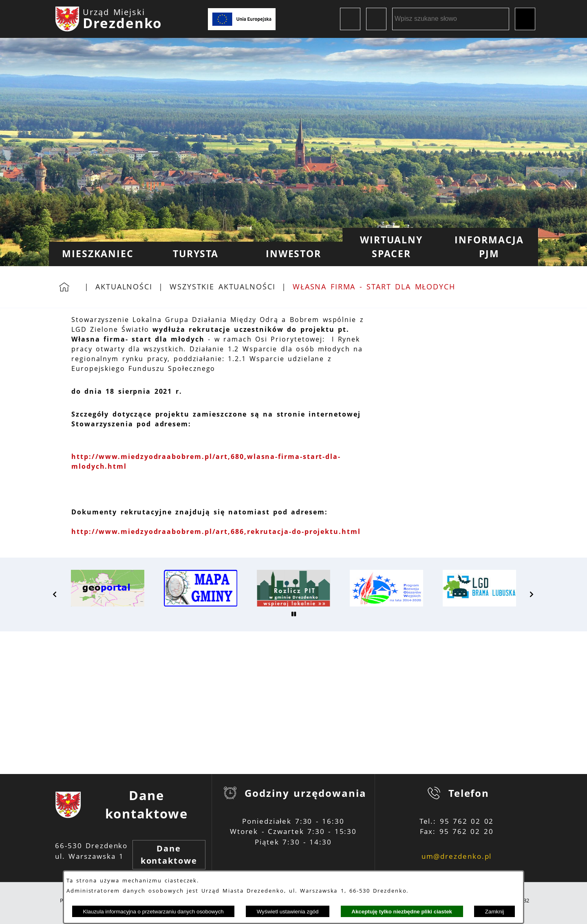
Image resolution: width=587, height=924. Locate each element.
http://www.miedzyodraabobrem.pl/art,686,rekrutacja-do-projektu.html (216, 531)
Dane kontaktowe (169, 855)
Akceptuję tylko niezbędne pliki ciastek (402, 912)
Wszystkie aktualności (223, 287)
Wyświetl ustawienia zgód (288, 912)
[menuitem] (98, 254)
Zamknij (495, 912)
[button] (55, 594)
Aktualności (124, 287)
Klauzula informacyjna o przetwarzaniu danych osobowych (153, 912)
